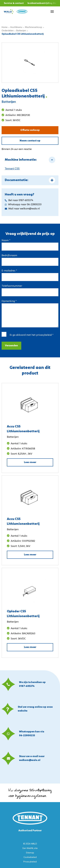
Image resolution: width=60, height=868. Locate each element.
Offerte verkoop (30, 130)
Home (5, 27)
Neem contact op (30, 141)
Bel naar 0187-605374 (19, 200)
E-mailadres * (9, 271)
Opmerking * (9, 301)
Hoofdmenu (16, 27)
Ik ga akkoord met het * (31, 335)
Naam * (6, 240)
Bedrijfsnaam (9, 256)
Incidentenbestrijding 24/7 (43, 3)
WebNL (30, 848)
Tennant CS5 (12, 169)
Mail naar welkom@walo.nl (22, 209)
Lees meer (30, 462)
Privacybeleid (30, 862)
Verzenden (11, 346)
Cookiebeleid (30, 857)
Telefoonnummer (12, 286)
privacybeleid (44, 335)
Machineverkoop (34, 27)
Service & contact (14, 3)
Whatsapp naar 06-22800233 (23, 205)
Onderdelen (8, 31)
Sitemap (30, 853)
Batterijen (21, 31)
